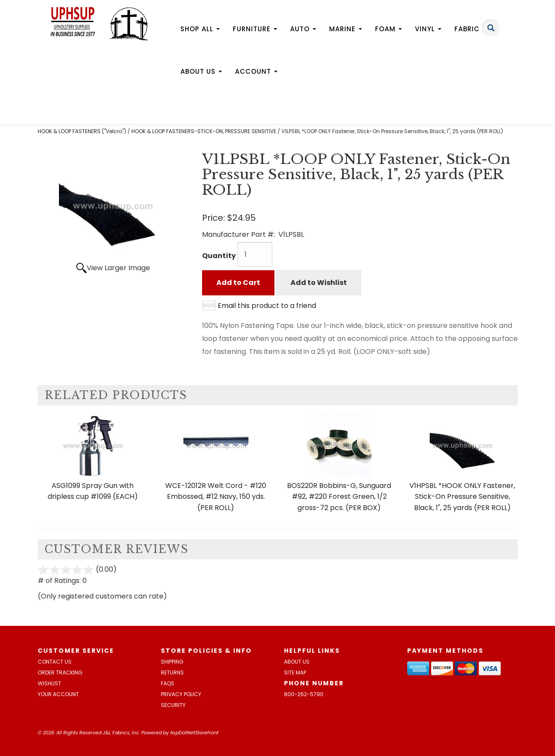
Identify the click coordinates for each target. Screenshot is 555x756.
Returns (172, 673)
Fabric (470, 29)
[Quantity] (255, 254)
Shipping (172, 662)
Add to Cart (238, 283)
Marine (346, 29)
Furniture (255, 29)
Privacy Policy (181, 694)
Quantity (219, 256)
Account (256, 71)
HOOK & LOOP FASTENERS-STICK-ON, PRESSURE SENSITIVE (204, 131)
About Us (201, 71)
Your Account (58, 694)
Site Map (295, 673)
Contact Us (55, 662)
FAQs (168, 683)
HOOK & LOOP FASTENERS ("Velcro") (82, 131)
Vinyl (428, 29)
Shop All (200, 29)
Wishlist (49, 683)
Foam (388, 29)
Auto (303, 29)
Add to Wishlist (319, 283)
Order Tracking (60, 673)
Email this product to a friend (267, 306)
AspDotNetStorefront (194, 733)
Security (173, 705)
